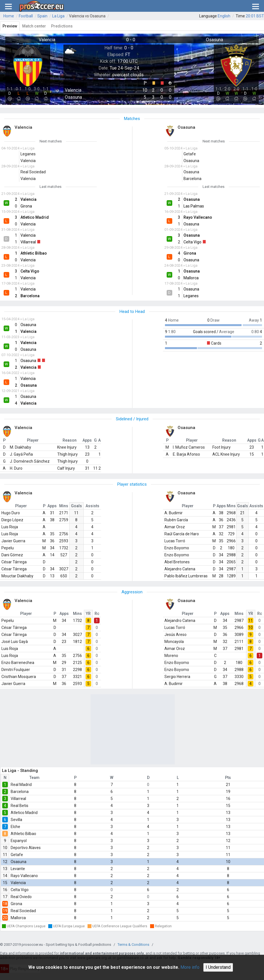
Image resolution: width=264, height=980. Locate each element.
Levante (18, 869)
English (224, 16)
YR (88, 614)
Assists (92, 506)
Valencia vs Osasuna (87, 16)
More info (190, 967)
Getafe (17, 855)
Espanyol (19, 841)
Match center (34, 26)
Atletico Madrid (24, 813)
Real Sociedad (23, 911)
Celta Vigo (20, 890)
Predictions (62, 26)
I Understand (218, 967)
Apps (52, 506)
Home (9, 16)
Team (35, 778)
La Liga (58, 16)
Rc (97, 614)
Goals (76, 506)
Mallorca (18, 918)
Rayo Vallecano (24, 876)
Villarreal (18, 799)
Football (26, 16)
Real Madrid (21, 785)
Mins (64, 506)
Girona (16, 904)
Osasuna (19, 862)
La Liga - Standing (20, 771)
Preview (10, 26)
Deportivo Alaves (26, 848)
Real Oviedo (21, 897)
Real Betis (19, 806)
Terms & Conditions (133, 945)
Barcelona (20, 792)
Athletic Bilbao (23, 834)
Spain (42, 16)
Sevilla (16, 820)
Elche (15, 827)
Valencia (18, 883)
